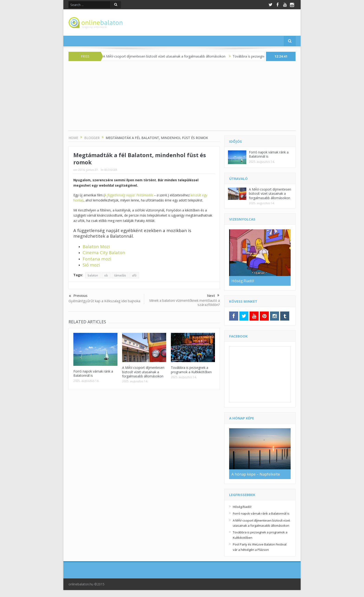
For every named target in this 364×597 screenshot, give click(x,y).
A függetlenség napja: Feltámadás (129, 195)
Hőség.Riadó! (242, 507)
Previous (78, 296)
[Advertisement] (182, 98)
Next (213, 295)
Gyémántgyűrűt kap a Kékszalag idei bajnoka (104, 301)
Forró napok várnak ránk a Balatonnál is (93, 373)
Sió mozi (91, 265)
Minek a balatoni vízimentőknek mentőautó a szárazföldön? (185, 302)
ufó (134, 275)
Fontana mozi (97, 259)
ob (106, 275)
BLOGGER (111, 170)
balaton (93, 275)
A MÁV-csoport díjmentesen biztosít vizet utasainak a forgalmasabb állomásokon (167, 56)
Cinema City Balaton (104, 252)
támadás (120, 275)
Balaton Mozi (96, 246)
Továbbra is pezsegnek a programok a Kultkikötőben (191, 370)
